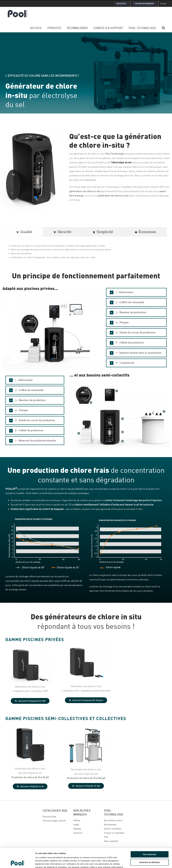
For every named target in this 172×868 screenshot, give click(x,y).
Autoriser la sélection (150, 844)
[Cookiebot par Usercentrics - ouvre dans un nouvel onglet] (17, 863)
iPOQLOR (11, 489)
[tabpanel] (86, 252)
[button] (136, 292)
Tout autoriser (150, 836)
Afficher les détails (148, 863)
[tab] (24, 232)
